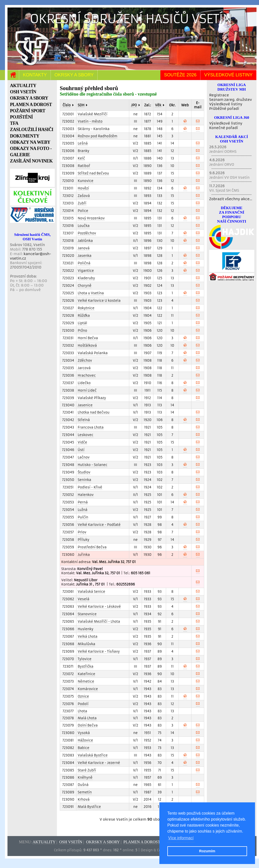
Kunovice (86, 181)
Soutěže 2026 (180, 75)
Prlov (82, 532)
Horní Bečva (88, 338)
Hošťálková (87, 346)
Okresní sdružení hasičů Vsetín (131, 19)
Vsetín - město (90, 121)
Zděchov (85, 361)
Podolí (83, 704)
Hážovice (85, 740)
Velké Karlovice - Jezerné (99, 763)
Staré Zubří (87, 770)
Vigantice (86, 271)
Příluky (84, 540)
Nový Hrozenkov (91, 218)
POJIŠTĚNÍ (21, 117)
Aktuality (44, 842)
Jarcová (84, 368)
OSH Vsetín (71, 842)
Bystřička (86, 666)
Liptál (82, 323)
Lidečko (84, 383)
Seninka (84, 480)
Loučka (84, 226)
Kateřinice (86, 674)
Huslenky (86, 629)
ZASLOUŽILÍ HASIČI (32, 130)
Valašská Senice (91, 592)
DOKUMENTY (25, 136)
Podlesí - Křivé (90, 487)
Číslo (66, 105)
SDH (81, 105)
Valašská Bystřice (93, 755)
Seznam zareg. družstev (230, 100)
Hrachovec (87, 375)
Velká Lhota (88, 637)
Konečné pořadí (224, 128)
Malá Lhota (87, 718)
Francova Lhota (91, 427)
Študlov (84, 472)
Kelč (81, 158)
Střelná (84, 420)
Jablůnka (85, 241)
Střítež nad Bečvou (93, 173)
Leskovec (86, 435)
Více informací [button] (181, 838)
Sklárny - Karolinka (94, 129)
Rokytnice (86, 308)
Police (83, 211)
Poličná (84, 263)
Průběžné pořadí (224, 109)
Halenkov (86, 495)
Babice (84, 748)
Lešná (83, 143)
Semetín (85, 792)
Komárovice (88, 689)
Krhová (84, 799)
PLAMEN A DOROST (31, 105)
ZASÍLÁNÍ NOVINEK (31, 161)
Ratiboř (84, 166)
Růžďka (84, 316)
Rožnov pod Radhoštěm (97, 136)
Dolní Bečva (88, 725)
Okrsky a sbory (74, 75)
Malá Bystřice (89, 807)
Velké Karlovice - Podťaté (99, 525)
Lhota (82, 711)
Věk (158, 105)
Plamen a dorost (142, 842)
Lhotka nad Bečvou (94, 412)
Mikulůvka (86, 644)
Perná (83, 502)
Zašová (84, 196)
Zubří (82, 203)
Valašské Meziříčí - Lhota (99, 622)
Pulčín (83, 517)
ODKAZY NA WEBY (30, 142)
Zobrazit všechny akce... (231, 199)
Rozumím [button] (207, 851)
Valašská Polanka (93, 353)
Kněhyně (85, 778)
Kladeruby (86, 278)
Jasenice (85, 405)
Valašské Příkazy (92, 398)
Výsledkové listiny (228, 75)
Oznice (83, 696)
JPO (134, 105)
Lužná (83, 510)
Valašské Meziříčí (93, 114)
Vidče (82, 442)
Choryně (85, 286)
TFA (14, 123)
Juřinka (84, 555)
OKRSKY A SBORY (29, 98)
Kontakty (35, 75)
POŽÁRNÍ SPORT (28, 111)
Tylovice (85, 659)
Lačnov (84, 457)
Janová (84, 248)
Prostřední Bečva (92, 547)
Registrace (219, 95)
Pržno (82, 331)
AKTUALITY (23, 86)
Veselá (84, 599)
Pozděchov (87, 233)
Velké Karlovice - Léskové (99, 607)
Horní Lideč (87, 390)
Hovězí (83, 188)
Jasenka (85, 256)
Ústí (81, 450)
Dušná (83, 785)
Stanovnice (87, 614)
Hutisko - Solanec (93, 465)
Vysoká (84, 733)
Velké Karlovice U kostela (99, 301)
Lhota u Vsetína (91, 293)
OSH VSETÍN (23, 92)
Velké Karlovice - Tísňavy (99, 651)
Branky (84, 151)
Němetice (86, 681)
